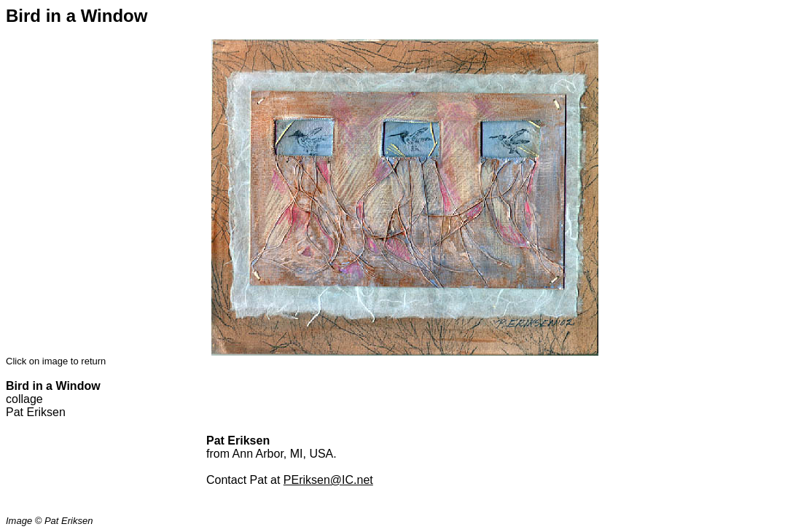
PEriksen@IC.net (328, 480)
